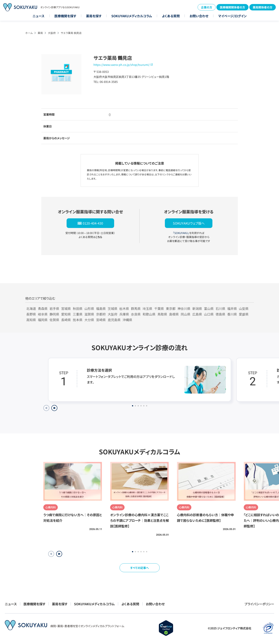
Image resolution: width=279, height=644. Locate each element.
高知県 (31, 320)
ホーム (29, 33)
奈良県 (136, 314)
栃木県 (124, 308)
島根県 (174, 314)
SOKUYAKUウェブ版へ (189, 223)
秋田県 (78, 308)
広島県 (197, 314)
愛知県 (66, 314)
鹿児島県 (114, 320)
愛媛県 (244, 314)
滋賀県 (89, 314)
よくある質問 (171, 16)
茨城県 (113, 308)
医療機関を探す (65, 16)
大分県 (89, 320)
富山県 (209, 308)
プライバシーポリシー (259, 604)
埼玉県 (147, 308)
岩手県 (54, 308)
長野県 (31, 314)
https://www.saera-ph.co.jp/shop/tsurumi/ (122, 65)
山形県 (89, 308)
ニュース (39, 16)
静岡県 (54, 314)
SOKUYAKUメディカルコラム (132, 16)
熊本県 (78, 320)
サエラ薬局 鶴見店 (71, 33)
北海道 (31, 308)
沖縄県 (127, 320)
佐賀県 (54, 320)
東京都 (171, 308)
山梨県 (244, 308)
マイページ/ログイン (232, 16)
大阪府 (52, 33)
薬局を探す (94, 16)
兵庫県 (124, 314)
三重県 (78, 314)
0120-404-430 (93, 223)
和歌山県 (149, 314)
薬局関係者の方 (263, 7)
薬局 (40, 33)
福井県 (232, 308)
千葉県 (159, 308)
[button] (59, 554)
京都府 (101, 314)
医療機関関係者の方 (232, 7)
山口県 (209, 314)
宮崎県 (101, 320)
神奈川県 (184, 308)
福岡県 (43, 320)
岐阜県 (43, 314)
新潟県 (197, 308)
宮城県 (66, 308)
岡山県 (186, 314)
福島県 (101, 308)
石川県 (220, 308)
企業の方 (207, 7)
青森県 (43, 308)
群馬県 (136, 308)
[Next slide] (54, 408)
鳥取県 (162, 314)
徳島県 (220, 314)
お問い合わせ (199, 16)
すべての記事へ (139, 568)
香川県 (232, 314)
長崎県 (66, 320)
